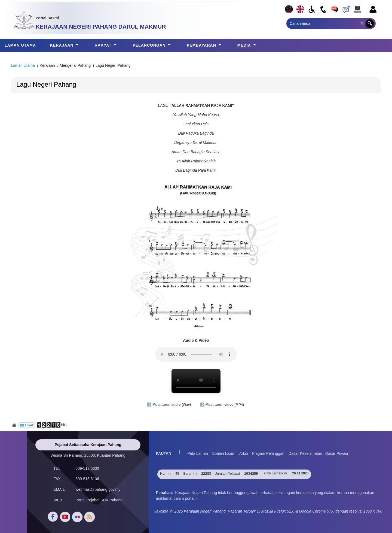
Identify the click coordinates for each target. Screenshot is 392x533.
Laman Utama (23, 65)
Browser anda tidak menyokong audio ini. (196, 354)
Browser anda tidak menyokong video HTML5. (196, 381)
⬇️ (169, 405)
